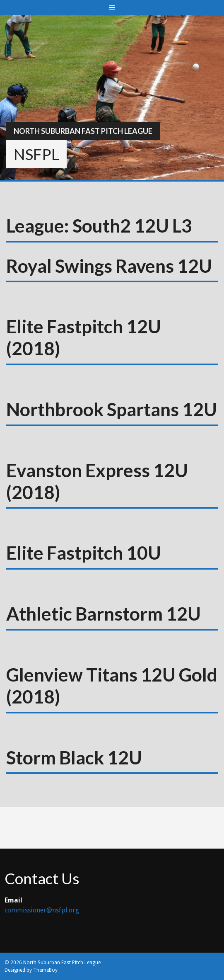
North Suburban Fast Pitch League (83, 131)
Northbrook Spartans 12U (112, 409)
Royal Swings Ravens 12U (109, 266)
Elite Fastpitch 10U (84, 553)
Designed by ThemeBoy (31, 970)
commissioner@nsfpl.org (42, 910)
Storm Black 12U (74, 757)
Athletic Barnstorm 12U (104, 614)
